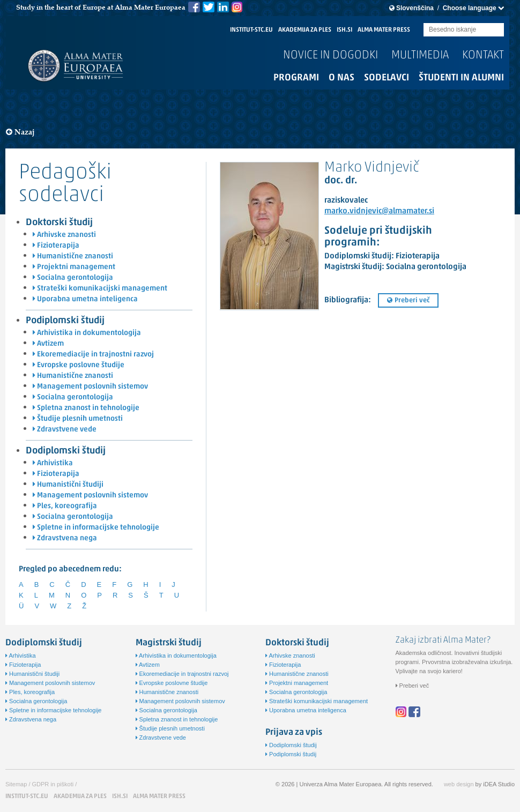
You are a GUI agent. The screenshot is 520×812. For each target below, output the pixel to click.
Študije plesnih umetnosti (78, 419)
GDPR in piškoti (53, 784)
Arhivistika (53, 463)
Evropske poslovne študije (79, 365)
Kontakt (483, 55)
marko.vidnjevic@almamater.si (379, 211)
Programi (296, 78)
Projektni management (74, 267)
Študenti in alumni (461, 78)
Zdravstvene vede (65, 430)
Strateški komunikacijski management (100, 289)
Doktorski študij (59, 223)
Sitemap (16, 784)
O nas (341, 78)
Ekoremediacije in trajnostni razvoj (93, 355)
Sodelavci (387, 78)
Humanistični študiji (68, 485)
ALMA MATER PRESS (384, 30)
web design (459, 784)
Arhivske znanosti (64, 235)
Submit (496, 30)
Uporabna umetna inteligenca (85, 299)
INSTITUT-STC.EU (251, 30)
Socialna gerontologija (73, 278)
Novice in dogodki (330, 55)
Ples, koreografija (65, 506)
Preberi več (408, 300)
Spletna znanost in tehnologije (86, 408)
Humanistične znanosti (73, 256)
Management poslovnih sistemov (90, 387)
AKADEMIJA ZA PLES (305, 30)
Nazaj (20, 132)
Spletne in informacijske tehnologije (96, 528)
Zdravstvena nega (65, 538)
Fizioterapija (56, 246)
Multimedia (420, 55)
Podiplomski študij (65, 321)
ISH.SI (344, 30)
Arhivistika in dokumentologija (87, 333)
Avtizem (48, 344)
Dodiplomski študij (66, 451)
